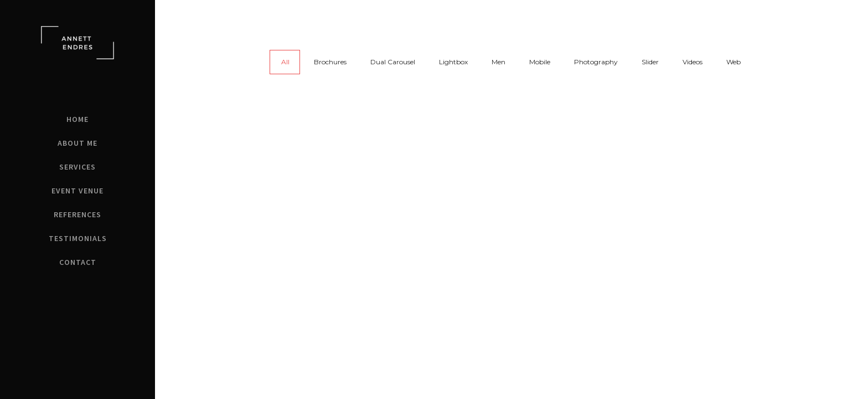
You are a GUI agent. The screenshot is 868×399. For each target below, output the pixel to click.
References (77, 214)
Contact (78, 262)
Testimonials (78, 238)
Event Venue (77, 191)
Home (77, 119)
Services (77, 167)
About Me (77, 143)
